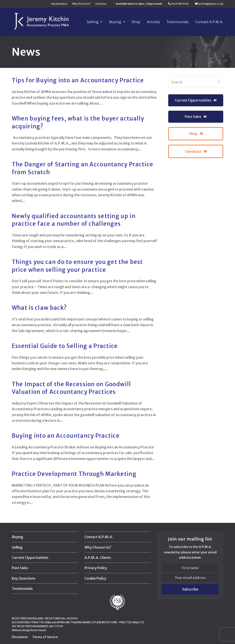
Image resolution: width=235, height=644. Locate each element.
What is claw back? (39, 308)
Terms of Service (45, 637)
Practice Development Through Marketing (74, 474)
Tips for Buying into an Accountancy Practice (78, 80)
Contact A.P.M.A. (99, 537)
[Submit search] (219, 82)
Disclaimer (20, 637)
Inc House (40, 630)
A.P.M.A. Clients (98, 558)
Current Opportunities (30, 558)
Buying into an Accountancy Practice (66, 436)
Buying (17, 537)
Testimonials (22, 589)
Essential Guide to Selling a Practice (65, 346)
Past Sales (20, 568)
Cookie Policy (95, 578)
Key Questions (24, 578)
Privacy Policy (96, 568)
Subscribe (190, 589)
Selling (17, 547)
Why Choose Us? (98, 547)
